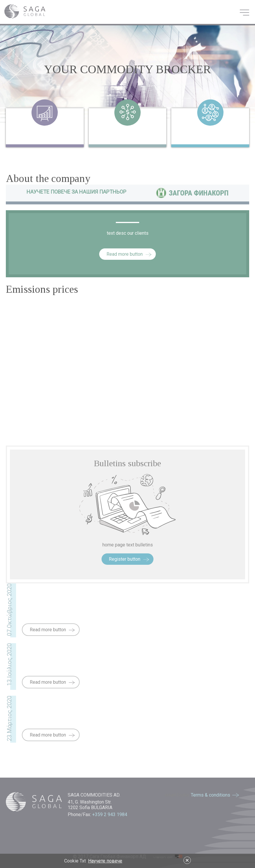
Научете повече (105, 861)
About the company (48, 178)
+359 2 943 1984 (110, 814)
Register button (125, 559)
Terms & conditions (211, 795)
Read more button (125, 254)
